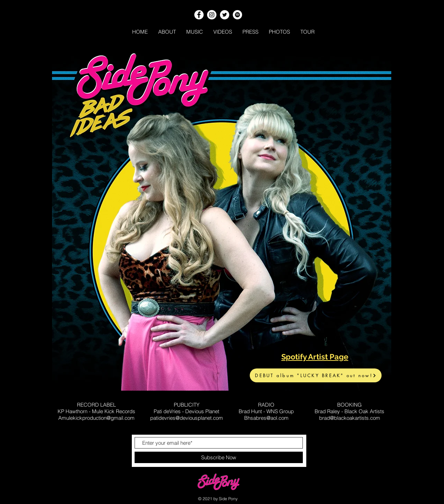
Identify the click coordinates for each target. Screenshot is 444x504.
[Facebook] (199, 15)
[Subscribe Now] (219, 457)
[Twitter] (225, 15)
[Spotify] (237, 15)
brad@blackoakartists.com (350, 418)
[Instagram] (212, 15)
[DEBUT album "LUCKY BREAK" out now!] (316, 375)
